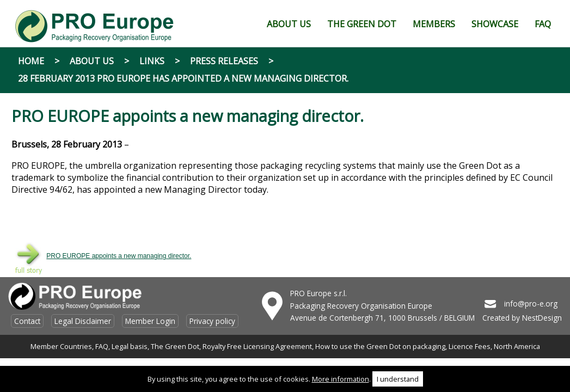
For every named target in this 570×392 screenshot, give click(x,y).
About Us (92, 61)
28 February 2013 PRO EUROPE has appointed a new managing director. (183, 78)
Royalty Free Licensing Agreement (257, 346)
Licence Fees (470, 346)
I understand (398, 379)
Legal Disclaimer (83, 321)
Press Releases (224, 61)
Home (31, 61)
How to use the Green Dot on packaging (380, 346)
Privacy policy (212, 321)
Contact (27, 321)
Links (152, 61)
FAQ (102, 346)
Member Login (150, 321)
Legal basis (130, 346)
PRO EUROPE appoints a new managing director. (119, 256)
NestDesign (542, 318)
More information (341, 379)
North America (517, 346)
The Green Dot (175, 346)
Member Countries (61, 346)
